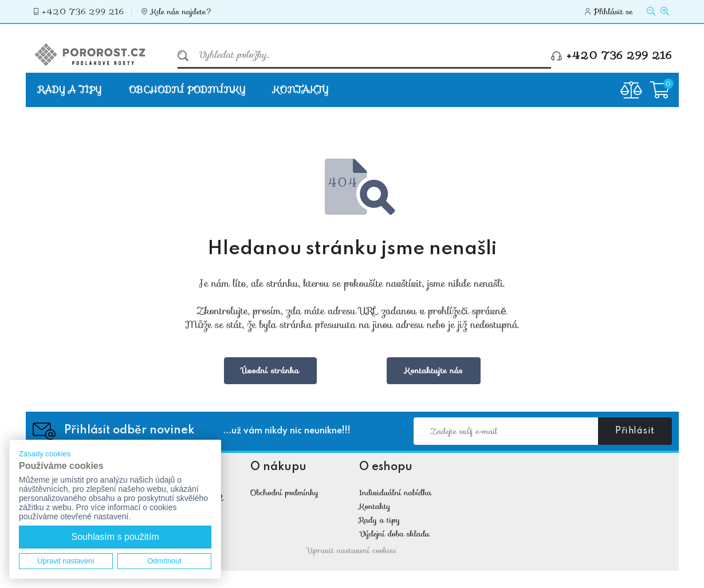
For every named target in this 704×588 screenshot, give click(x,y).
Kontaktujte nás (434, 370)
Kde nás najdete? (182, 11)
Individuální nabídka (396, 492)
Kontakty (300, 90)
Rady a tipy (70, 90)
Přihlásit (635, 431)
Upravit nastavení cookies (352, 550)
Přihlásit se (613, 11)
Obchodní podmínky (187, 90)
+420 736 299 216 (83, 11)
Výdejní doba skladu (394, 534)
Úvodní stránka (271, 370)
